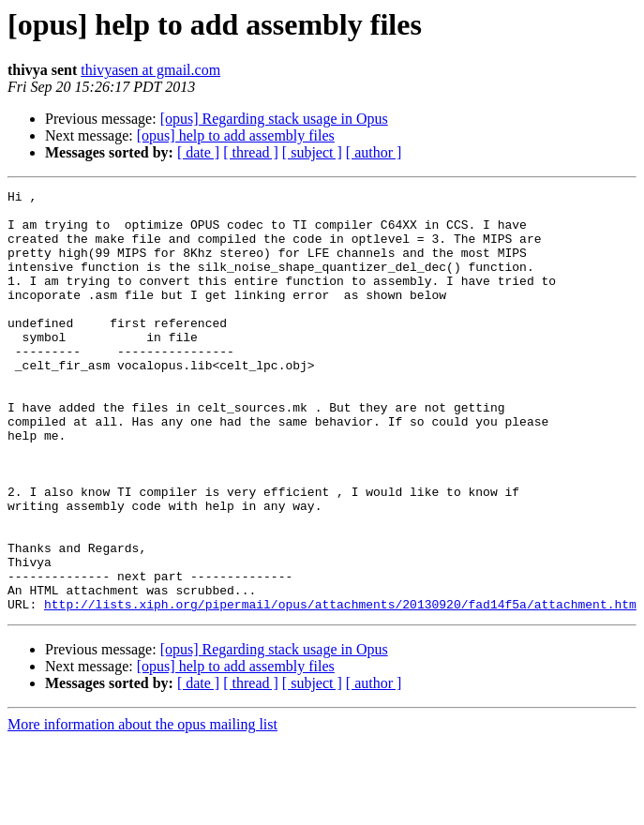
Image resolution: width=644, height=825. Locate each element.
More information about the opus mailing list (142, 809)
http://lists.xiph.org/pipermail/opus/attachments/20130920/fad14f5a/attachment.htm (340, 688)
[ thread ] (251, 152)
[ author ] (374, 152)
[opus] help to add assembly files (236, 135)
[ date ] (198, 152)
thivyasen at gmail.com (150, 70)
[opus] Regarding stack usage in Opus (274, 119)
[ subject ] (312, 152)
